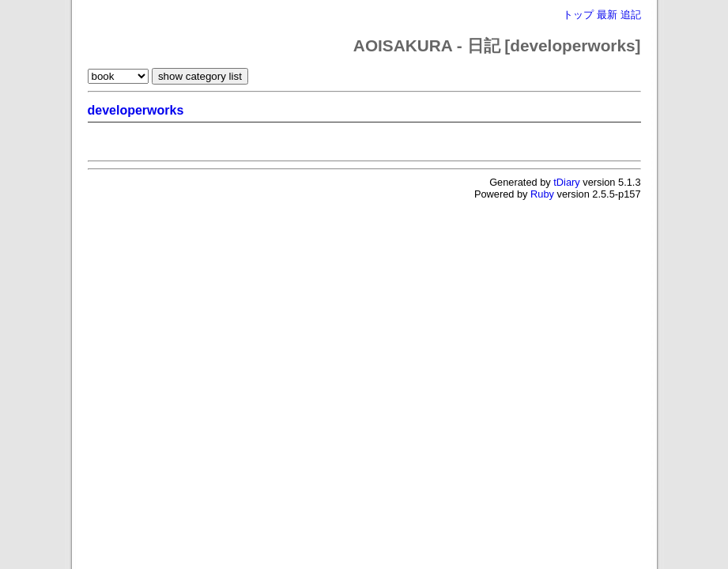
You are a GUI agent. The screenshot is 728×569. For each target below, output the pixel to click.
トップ (578, 15)
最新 (607, 15)
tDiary (566, 182)
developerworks (136, 110)
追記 (631, 15)
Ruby (542, 194)
